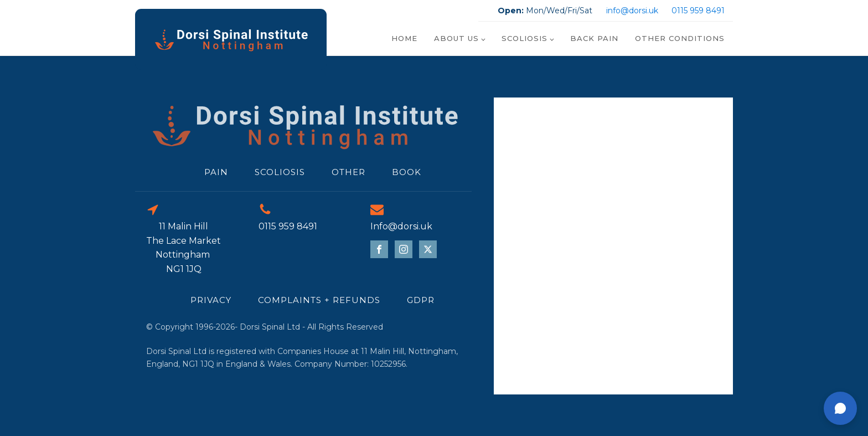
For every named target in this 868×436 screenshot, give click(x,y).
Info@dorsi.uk (401, 226)
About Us (456, 38)
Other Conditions (680, 38)
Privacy (211, 300)
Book (407, 172)
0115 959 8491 (698, 11)
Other (348, 172)
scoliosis (280, 172)
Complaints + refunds (319, 300)
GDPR (421, 300)
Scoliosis (525, 38)
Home (404, 38)
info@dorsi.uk (632, 11)
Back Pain (594, 38)
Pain (216, 172)
